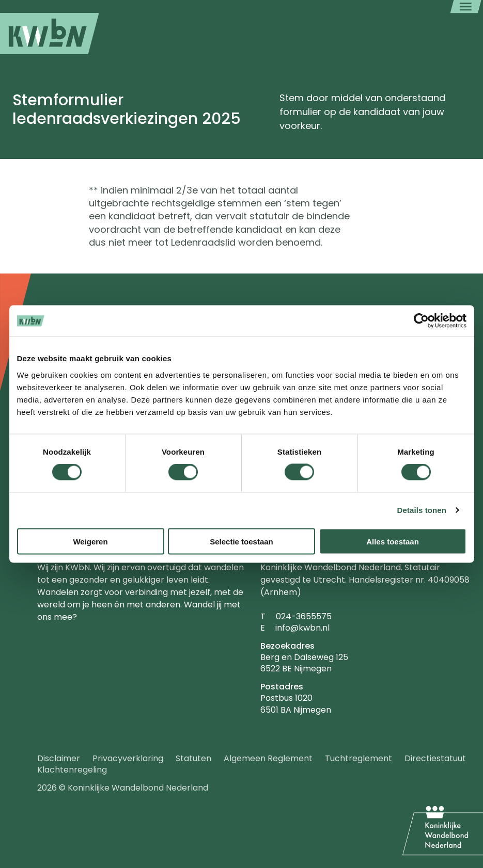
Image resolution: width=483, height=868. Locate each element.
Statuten (193, 758)
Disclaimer (59, 758)
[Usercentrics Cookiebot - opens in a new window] (421, 321)
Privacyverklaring (128, 758)
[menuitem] (50, 34)
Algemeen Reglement (268, 758)
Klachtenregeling (72, 770)
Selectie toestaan (241, 541)
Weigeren (90, 541)
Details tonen (422, 510)
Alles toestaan (393, 541)
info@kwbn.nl (302, 628)
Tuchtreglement (359, 758)
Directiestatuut (435, 758)
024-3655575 (304, 616)
